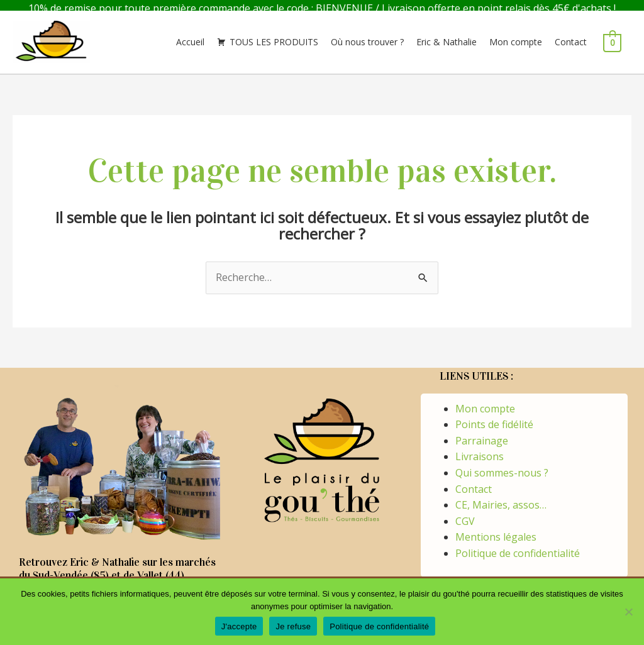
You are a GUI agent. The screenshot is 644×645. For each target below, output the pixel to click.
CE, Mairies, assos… (501, 498)
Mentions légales (496, 530)
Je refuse (293, 626)
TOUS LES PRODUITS (274, 35)
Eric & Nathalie (447, 35)
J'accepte (239, 626)
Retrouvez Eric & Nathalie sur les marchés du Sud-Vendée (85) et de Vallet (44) (117, 562)
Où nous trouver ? (367, 35)
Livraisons (480, 449)
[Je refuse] (628, 612)
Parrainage (482, 434)
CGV (465, 514)
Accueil (190, 35)
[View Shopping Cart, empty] (612, 35)
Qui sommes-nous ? (502, 466)
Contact (571, 35)
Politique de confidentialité (518, 546)
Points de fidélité (494, 417)
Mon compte (516, 35)
